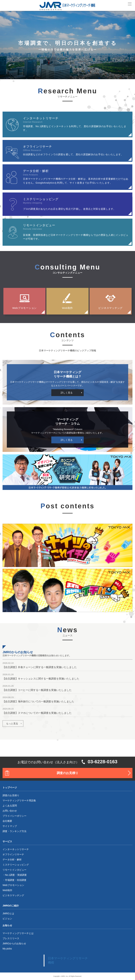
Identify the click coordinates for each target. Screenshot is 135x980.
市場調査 (10, 880)
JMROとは (8, 913)
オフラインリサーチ (13, 854)
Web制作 (67, 308)
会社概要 (7, 821)
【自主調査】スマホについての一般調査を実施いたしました (37, 713)
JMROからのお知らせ (14, 943)
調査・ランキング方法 (14, 831)
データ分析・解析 (12, 860)
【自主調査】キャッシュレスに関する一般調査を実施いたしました (41, 679)
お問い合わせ (10, 811)
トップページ (10, 788)
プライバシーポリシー (14, 816)
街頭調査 (22, 880)
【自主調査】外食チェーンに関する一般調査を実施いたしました (40, 667)
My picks (7, 949)
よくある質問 (10, 806)
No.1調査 (10, 875)
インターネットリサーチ (16, 849)
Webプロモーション (24, 308)
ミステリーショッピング (16, 865)
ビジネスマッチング (110, 308)
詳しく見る (67, 393)
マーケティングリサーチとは (18, 933)
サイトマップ (10, 826)
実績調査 (22, 875)
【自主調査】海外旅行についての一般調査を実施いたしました (38, 701)
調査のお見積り (67, 773)
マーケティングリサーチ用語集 (19, 800)
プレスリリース (11, 938)
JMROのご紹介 (11, 906)
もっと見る (12, 724)
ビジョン (7, 919)
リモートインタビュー (14, 870)
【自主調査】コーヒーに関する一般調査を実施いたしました (37, 690)
